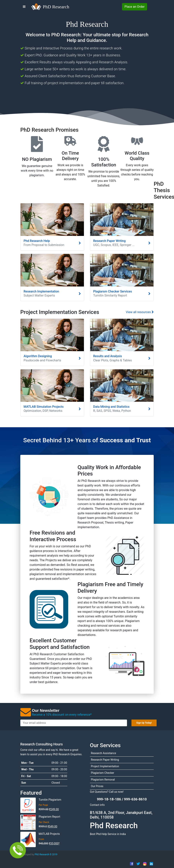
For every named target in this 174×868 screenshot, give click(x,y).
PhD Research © (46, 854)
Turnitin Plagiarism (50, 800)
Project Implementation (105, 766)
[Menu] (24, 7)
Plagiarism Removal (103, 780)
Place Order (135, 7)
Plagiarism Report (49, 817)
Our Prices (97, 786)
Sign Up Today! (144, 723)
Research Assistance (103, 753)
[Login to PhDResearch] (151, 7)
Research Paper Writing (105, 760)
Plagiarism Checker (103, 773)
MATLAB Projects (49, 834)
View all (140, 312)
